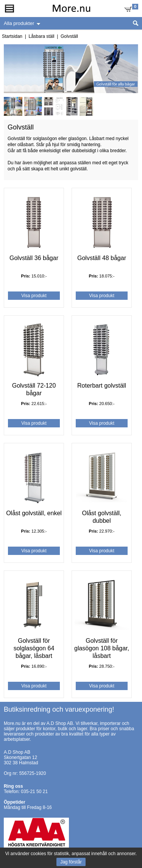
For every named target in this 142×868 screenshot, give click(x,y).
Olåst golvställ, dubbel (101, 517)
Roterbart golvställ (102, 386)
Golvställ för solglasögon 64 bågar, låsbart (34, 648)
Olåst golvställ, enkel (34, 513)
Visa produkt (34, 296)
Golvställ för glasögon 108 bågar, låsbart (102, 648)
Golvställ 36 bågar (34, 258)
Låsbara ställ (41, 36)
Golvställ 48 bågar (102, 258)
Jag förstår (71, 862)
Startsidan (12, 36)
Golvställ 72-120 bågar (34, 389)
